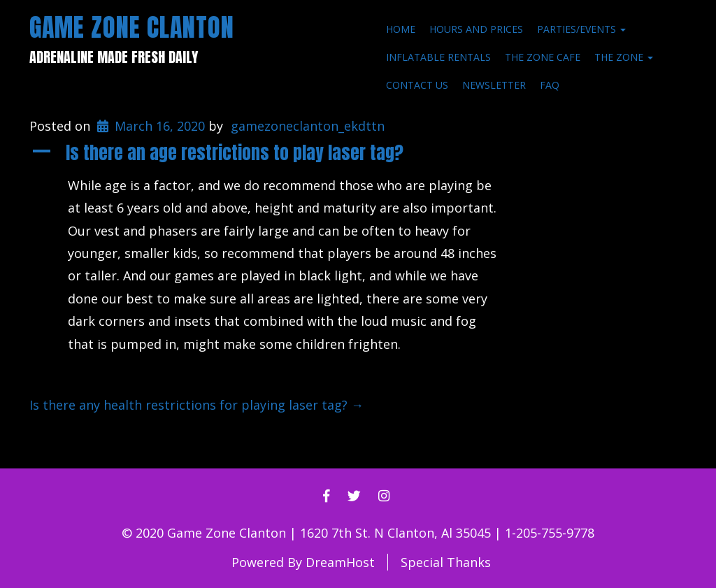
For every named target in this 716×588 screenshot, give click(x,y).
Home (401, 29)
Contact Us (417, 85)
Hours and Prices (476, 29)
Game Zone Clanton (132, 27)
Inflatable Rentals (438, 57)
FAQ (550, 85)
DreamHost (340, 562)
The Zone (624, 57)
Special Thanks (446, 562)
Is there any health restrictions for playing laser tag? (196, 405)
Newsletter (494, 85)
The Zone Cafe (543, 57)
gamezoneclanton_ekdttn (308, 126)
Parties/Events (581, 29)
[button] (273, 153)
